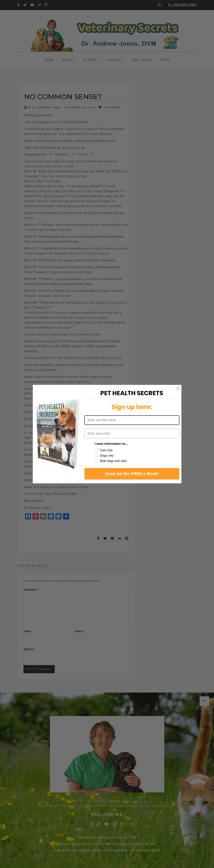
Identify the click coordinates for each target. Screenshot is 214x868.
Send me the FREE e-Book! (132, 474)
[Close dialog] (178, 388)
